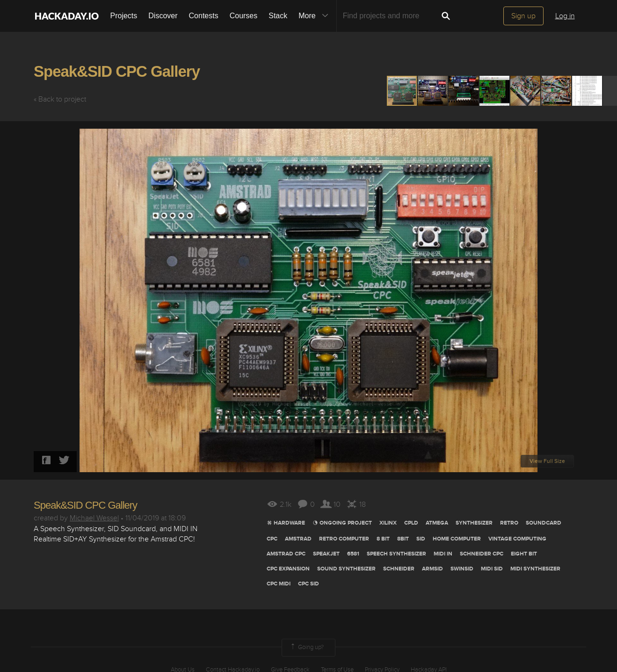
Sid (421, 539)
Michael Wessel (94, 518)
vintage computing (517, 539)
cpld (411, 523)
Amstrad (298, 539)
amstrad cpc (286, 554)
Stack (278, 16)
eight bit (524, 554)
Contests (204, 16)
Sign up (523, 16)
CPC (272, 539)
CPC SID (308, 584)
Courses (244, 16)
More (315, 16)
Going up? (306, 648)
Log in (565, 16)
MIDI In (443, 554)
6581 (353, 554)
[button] (433, 91)
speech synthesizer (396, 554)
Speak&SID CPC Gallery (117, 71)
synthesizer (474, 523)
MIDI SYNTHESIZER (535, 569)
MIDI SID (492, 569)
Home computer (457, 539)
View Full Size (547, 461)
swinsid (462, 569)
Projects (124, 16)
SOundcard (544, 523)
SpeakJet (326, 554)
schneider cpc (482, 554)
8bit (403, 539)
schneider (399, 569)
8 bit (383, 539)
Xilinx (388, 523)
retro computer (344, 539)
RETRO (509, 523)
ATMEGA (437, 523)
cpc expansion (288, 569)
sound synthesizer (346, 569)
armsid (432, 569)
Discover (163, 16)
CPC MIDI (279, 584)
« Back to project (60, 99)
